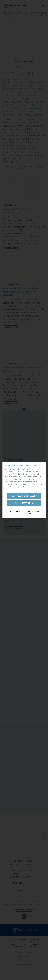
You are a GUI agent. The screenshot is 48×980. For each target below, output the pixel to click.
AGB (29, 514)
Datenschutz (26, 511)
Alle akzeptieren (24, 503)
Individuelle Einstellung (24, 496)
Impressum (14, 511)
